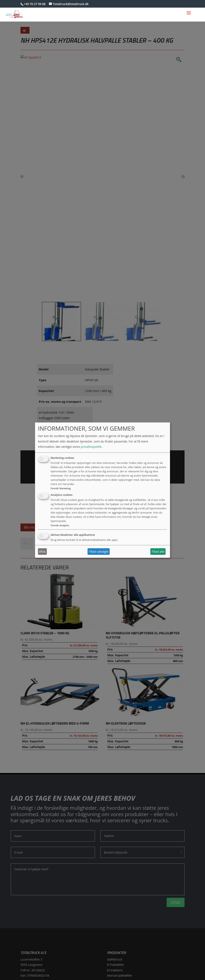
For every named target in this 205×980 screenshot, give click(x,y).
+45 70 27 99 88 (35, 4)
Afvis (42, 552)
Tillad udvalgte (98, 552)
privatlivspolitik (91, 447)
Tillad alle (158, 552)
